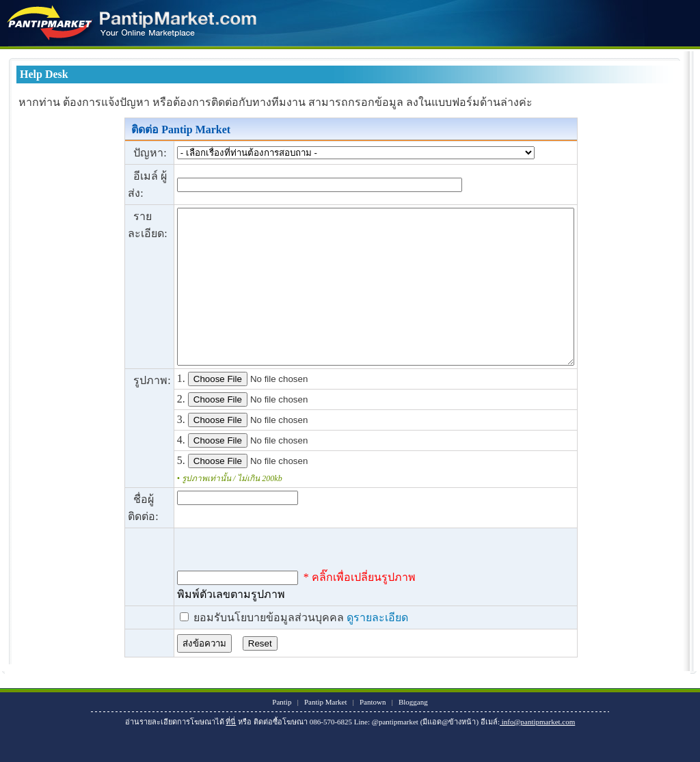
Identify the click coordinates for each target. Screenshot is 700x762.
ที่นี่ (231, 752)
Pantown (373, 733)
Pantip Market (326, 733)
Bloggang (413, 733)
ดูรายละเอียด (353, 648)
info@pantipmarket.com (537, 752)
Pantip (282, 733)
